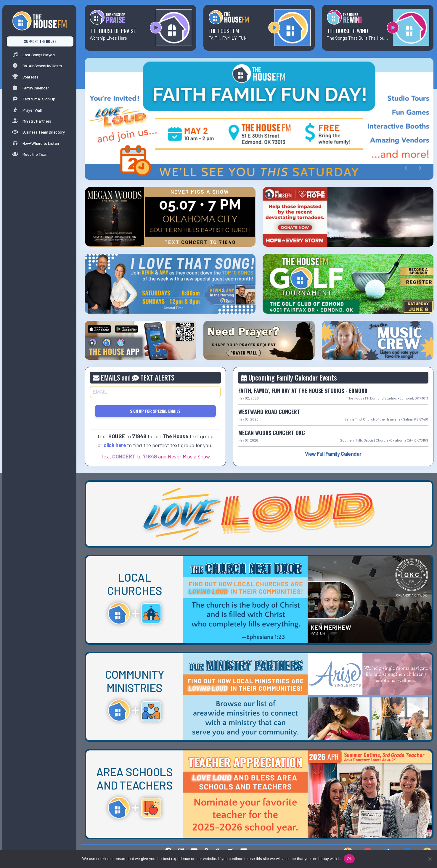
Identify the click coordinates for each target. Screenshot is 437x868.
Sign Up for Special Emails (155, 411)
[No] (430, 859)
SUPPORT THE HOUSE (40, 41)
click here (115, 445)
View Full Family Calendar (333, 454)
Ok (349, 859)
